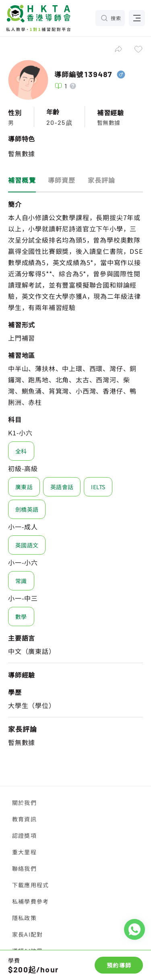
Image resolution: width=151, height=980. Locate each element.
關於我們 (24, 802)
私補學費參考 (30, 901)
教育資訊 (24, 819)
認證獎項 (24, 835)
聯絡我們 (24, 868)
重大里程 (24, 852)
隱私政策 (24, 918)
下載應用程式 (30, 885)
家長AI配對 (27, 934)
